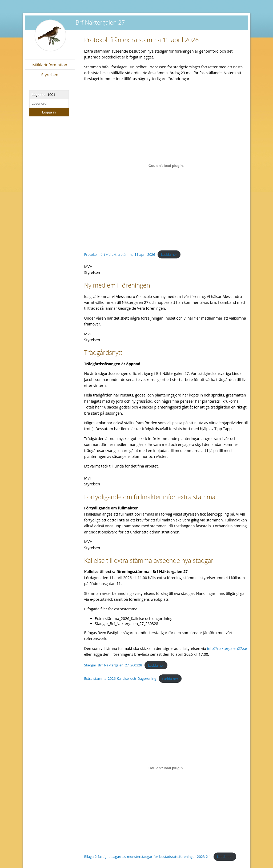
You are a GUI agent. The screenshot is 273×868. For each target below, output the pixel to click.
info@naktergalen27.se (227, 648)
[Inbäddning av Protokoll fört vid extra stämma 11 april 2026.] (166, 166)
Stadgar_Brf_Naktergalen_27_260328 (113, 665)
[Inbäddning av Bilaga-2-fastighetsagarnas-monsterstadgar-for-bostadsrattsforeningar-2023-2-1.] (166, 768)
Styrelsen (50, 74)
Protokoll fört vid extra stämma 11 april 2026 (120, 254)
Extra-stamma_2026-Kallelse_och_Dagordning (120, 679)
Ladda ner (169, 254)
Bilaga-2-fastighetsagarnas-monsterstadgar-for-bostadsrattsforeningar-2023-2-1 (148, 857)
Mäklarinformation (50, 65)
